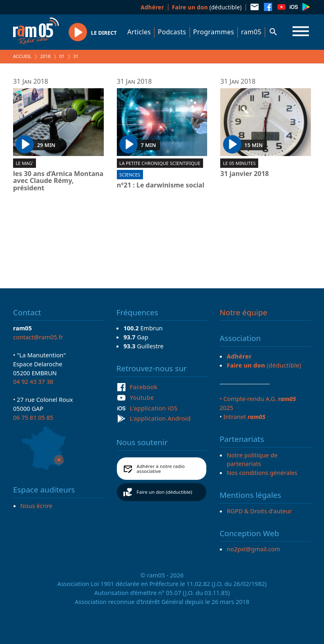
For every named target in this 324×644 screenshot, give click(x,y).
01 (62, 56)
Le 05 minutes (239, 163)
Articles (139, 32)
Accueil (22, 56)
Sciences (130, 175)
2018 (45, 56)
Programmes (214, 32)
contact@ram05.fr (38, 337)
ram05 (251, 32)
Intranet (245, 417)
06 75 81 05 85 (33, 417)
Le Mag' (24, 163)
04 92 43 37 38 (33, 381)
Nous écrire (36, 506)
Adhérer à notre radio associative (161, 469)
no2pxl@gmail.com (254, 549)
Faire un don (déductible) (164, 492)
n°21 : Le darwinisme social (161, 185)
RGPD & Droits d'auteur (259, 511)
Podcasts (172, 32)
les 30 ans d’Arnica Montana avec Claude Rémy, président (58, 181)
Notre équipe (243, 312)
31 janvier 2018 (245, 174)
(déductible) (207, 7)
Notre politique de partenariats (252, 459)
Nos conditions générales (262, 472)
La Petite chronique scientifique (160, 163)
